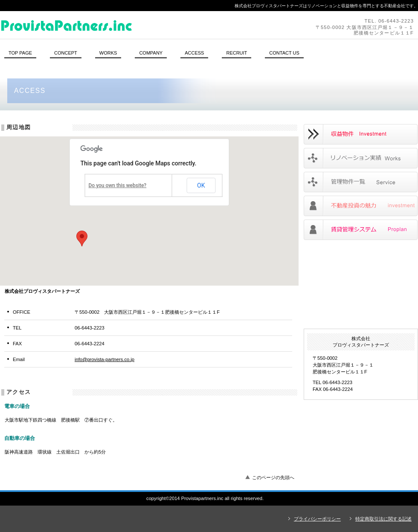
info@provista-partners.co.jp (104, 359)
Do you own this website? (118, 185)
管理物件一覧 (361, 182)
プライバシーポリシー (317, 519)
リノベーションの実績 (361, 158)
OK (201, 185)
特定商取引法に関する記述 (383, 519)
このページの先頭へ (273, 477)
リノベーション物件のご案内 (361, 134)
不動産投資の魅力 (361, 206)
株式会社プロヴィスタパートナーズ (117, 25)
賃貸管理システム (361, 230)
